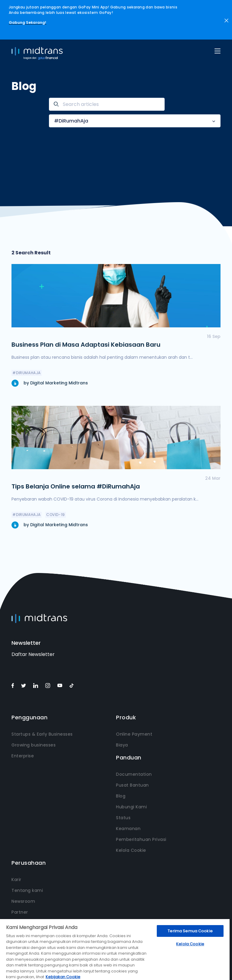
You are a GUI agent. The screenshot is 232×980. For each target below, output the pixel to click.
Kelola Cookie (131, 850)
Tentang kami (27, 890)
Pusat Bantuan (132, 785)
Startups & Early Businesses (42, 734)
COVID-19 (56, 515)
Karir (16, 880)
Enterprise (23, 756)
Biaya (122, 745)
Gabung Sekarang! (27, 22)
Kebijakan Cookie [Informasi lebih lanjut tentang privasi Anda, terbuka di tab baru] (63, 977)
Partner (20, 912)
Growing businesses (34, 745)
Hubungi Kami (131, 807)
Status (123, 818)
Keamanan (128, 829)
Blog (121, 796)
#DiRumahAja (71, 121)
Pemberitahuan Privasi (141, 839)
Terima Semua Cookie (190, 931)
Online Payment (134, 734)
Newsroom (23, 901)
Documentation (134, 774)
